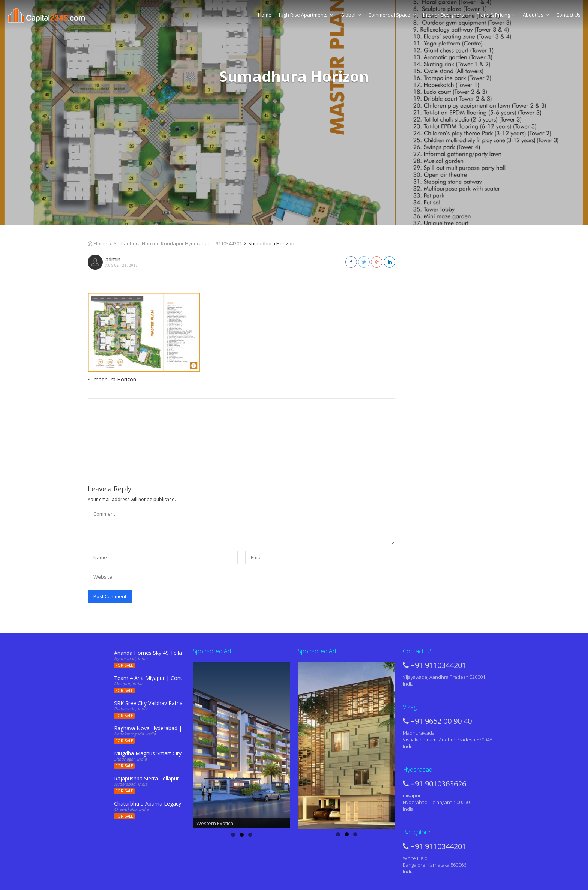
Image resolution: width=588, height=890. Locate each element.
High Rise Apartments (306, 15)
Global (351, 15)
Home (265, 15)
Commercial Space (392, 15)
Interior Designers (446, 15)
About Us (536, 15)
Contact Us (568, 15)
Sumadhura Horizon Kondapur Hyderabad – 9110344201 (178, 243)
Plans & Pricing (496, 15)
